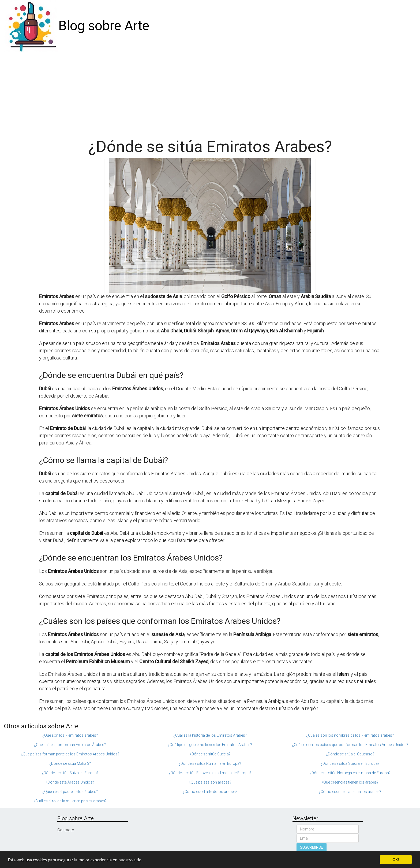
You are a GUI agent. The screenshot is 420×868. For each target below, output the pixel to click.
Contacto (66, 830)
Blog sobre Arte (104, 26)
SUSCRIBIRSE (312, 847)
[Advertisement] (210, 92)
